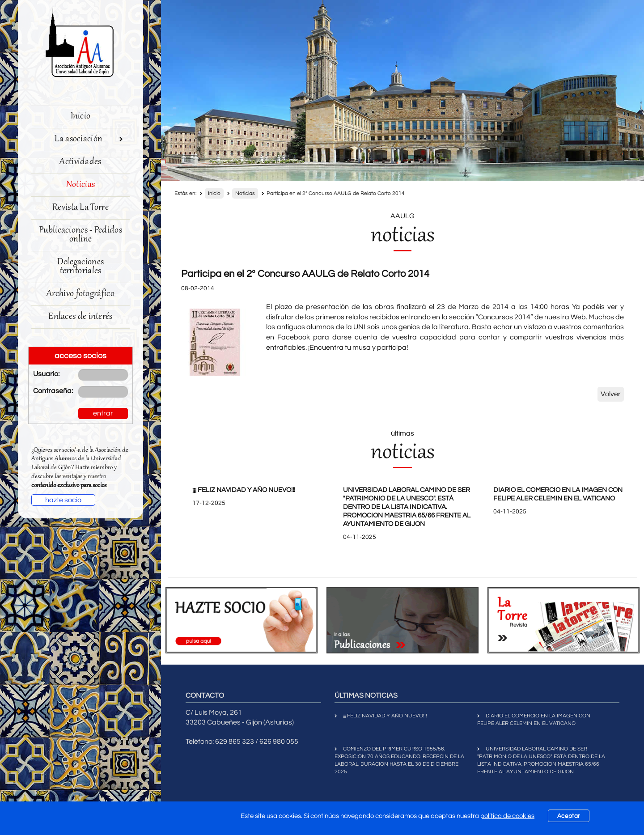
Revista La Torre (80, 208)
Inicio (81, 117)
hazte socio (63, 500)
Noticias (80, 185)
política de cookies (507, 816)
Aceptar (569, 816)
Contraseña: (49, 391)
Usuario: (46, 374)
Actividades (80, 162)
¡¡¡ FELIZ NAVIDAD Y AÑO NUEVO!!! (244, 490)
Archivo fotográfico (80, 294)
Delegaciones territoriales (81, 267)
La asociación (89, 139)
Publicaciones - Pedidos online (80, 235)
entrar (103, 413)
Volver (611, 394)
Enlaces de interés (80, 317)
